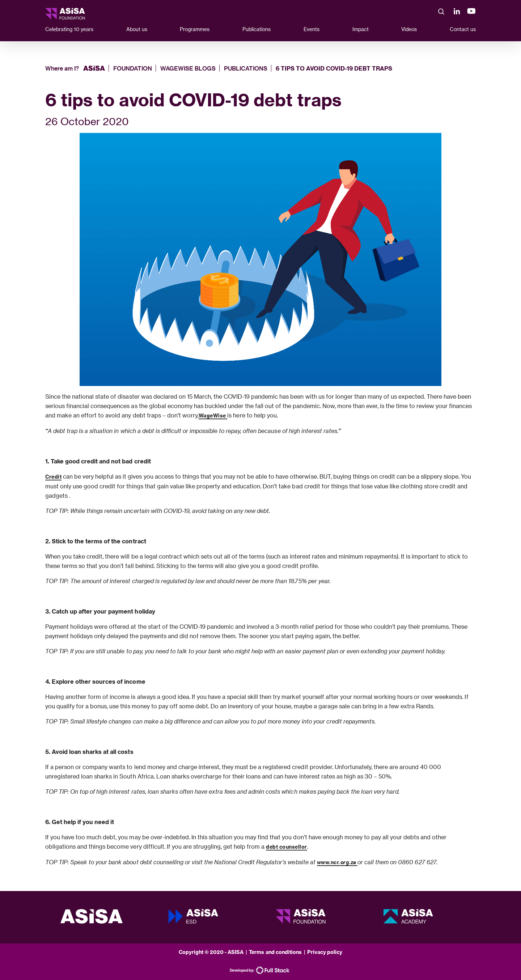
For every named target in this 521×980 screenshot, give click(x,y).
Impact (361, 29)
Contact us (463, 29)
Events (312, 29)
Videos (409, 29)
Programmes (195, 29)
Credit (53, 477)
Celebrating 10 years (69, 29)
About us (137, 29)
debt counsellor (287, 847)
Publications (257, 29)
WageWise (213, 415)
